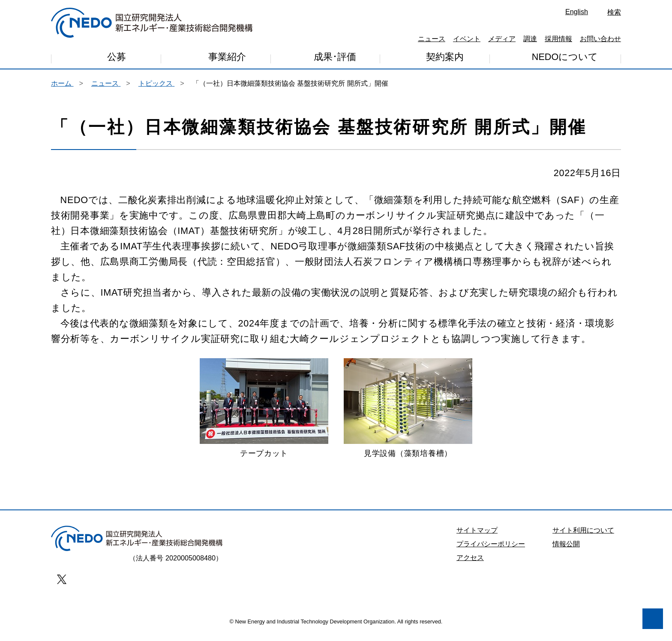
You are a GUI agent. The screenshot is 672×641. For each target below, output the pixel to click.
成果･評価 (335, 58)
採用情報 (558, 39)
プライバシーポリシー (491, 550)
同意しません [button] (54, 612)
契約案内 (445, 58)
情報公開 (566, 550)
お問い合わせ (600, 39)
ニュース (432, 39)
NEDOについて (565, 57)
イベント (467, 39)
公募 (117, 58)
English (577, 12)
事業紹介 (227, 59)
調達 (530, 39)
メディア (502, 39)
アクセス (470, 563)
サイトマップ (477, 536)
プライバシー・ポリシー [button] (60, 590)
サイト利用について (583, 536)
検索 (614, 12)
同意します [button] (124, 612)
